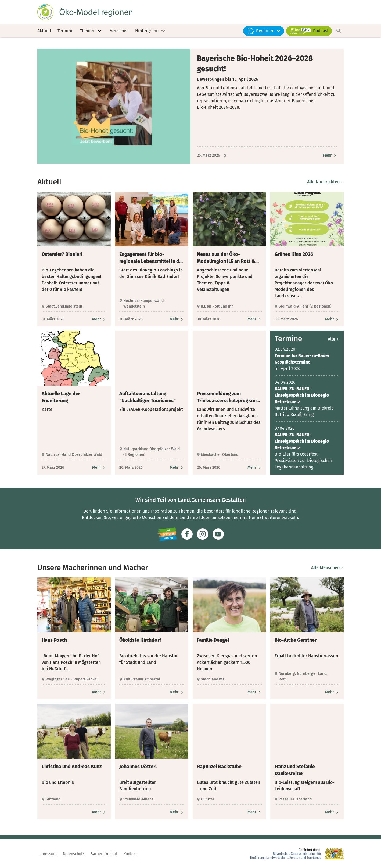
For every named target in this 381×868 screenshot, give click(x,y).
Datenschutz (73, 854)
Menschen (119, 32)
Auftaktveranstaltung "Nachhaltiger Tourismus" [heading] (148, 400)
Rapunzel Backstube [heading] (219, 770)
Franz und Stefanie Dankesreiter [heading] (295, 773)
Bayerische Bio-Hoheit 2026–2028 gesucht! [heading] (255, 66)
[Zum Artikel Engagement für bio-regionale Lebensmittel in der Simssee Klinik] (177, 322)
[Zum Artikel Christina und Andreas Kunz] (99, 815)
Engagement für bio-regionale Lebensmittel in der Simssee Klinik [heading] (152, 261)
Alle (333, 342)
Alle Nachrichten (325, 185)
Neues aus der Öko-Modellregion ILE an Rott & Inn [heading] (226, 261)
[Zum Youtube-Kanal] (218, 537)
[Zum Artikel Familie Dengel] (255, 695)
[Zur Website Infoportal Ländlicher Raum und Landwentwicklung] (167, 537)
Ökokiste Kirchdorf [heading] (140, 643)
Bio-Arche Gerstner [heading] (296, 643)
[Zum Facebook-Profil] (187, 537)
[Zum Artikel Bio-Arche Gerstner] (332, 695)
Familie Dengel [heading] (213, 643)
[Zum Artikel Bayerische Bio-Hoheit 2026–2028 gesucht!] (330, 159)
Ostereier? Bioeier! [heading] (62, 257)
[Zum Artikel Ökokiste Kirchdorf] (177, 695)
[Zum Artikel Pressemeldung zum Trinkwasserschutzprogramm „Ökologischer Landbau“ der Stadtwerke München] (255, 471)
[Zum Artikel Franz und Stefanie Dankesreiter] (332, 815)
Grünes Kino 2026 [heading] (294, 257)
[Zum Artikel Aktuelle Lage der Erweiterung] (99, 471)
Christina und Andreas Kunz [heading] (72, 770)
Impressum (47, 854)
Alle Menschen (327, 571)
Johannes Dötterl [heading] (138, 770)
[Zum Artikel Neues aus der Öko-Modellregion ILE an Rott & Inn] (255, 322)
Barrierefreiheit (104, 854)
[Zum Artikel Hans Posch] (99, 695)
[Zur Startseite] (88, 13)
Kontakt (130, 854)
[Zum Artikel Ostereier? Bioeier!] (99, 322)
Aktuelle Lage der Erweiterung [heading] (61, 400)
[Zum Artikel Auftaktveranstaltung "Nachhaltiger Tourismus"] (177, 471)
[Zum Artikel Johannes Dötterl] (177, 815)
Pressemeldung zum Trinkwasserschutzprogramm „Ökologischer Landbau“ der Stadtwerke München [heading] (229, 400)
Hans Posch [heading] (54, 643)
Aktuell (44, 32)
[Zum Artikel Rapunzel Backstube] (255, 815)
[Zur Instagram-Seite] (203, 537)
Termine (65, 32)
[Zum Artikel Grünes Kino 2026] (332, 322)
